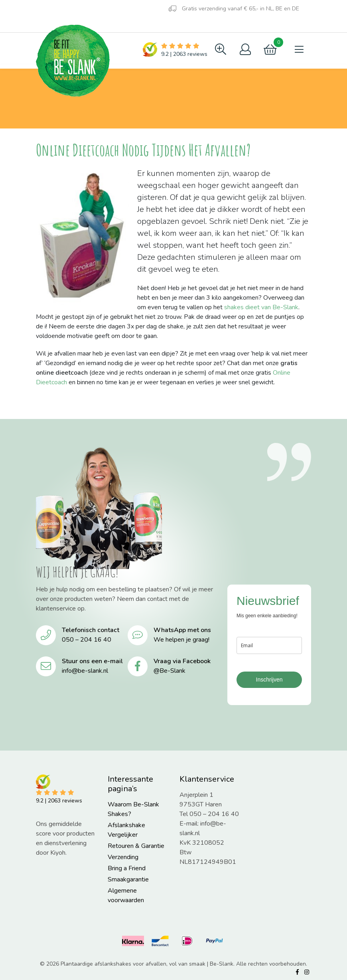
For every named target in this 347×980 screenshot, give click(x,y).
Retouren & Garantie (136, 846)
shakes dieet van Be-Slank (261, 307)
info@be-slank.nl (85, 671)
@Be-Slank (170, 671)
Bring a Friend (127, 868)
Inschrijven (269, 680)
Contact (108, 25)
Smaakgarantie (128, 879)
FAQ (72, 25)
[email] (269, 645)
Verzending (123, 857)
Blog (46, 24)
